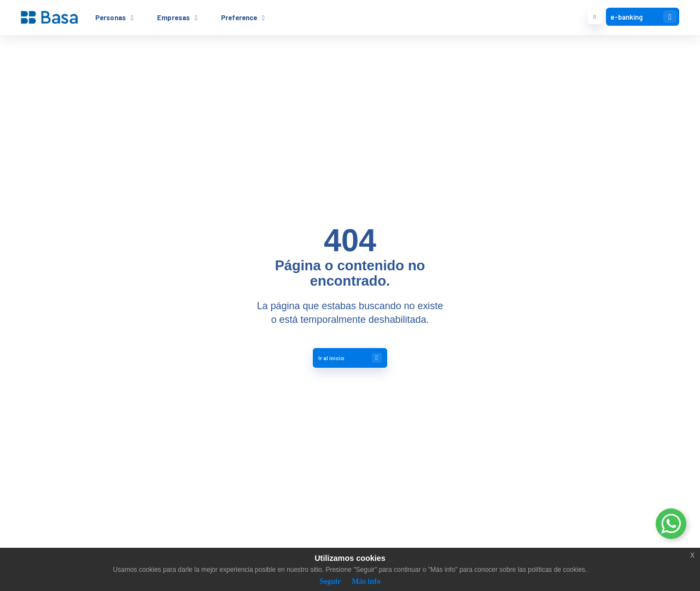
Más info (366, 581)
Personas (110, 18)
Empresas (173, 18)
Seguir (330, 581)
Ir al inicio (350, 358)
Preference (239, 18)
